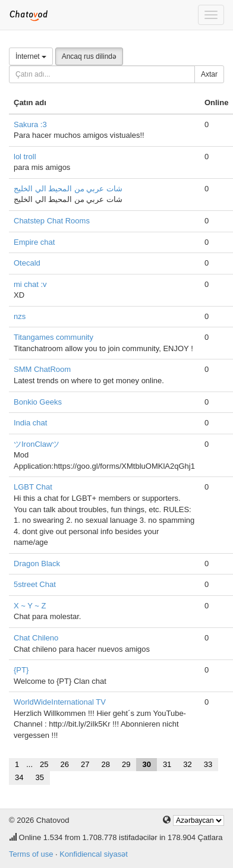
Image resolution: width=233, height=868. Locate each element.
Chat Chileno (36, 638)
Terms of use (31, 854)
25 (44, 764)
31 (167, 764)
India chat (30, 423)
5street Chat (35, 584)
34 (19, 777)
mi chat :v (30, 284)
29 (126, 764)
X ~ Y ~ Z (30, 606)
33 (208, 764)
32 (187, 764)
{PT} (21, 670)
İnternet (31, 56)
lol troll (25, 157)
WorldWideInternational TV (60, 702)
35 (39, 777)
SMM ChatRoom (42, 369)
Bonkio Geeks (38, 402)
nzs (20, 316)
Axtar (209, 74)
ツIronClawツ (37, 444)
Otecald (27, 263)
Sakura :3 (30, 124)
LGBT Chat (33, 487)
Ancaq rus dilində (89, 56)
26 (65, 764)
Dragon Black (37, 564)
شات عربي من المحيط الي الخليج (68, 189)
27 (85, 764)
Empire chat (34, 242)
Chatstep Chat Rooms (52, 221)
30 (146, 764)
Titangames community (53, 337)
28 (105, 764)
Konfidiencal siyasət (94, 854)
